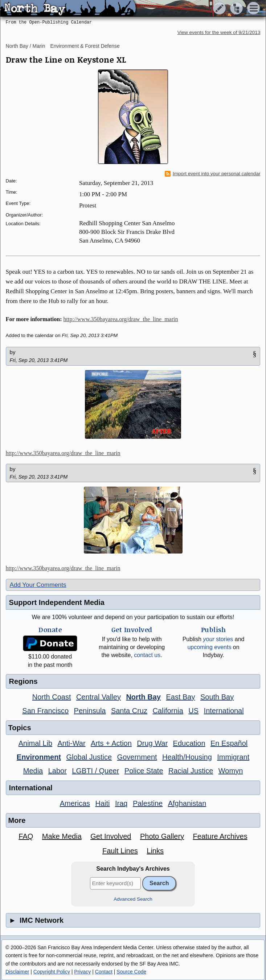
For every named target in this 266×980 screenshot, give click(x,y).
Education (189, 743)
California (168, 711)
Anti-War (72, 743)
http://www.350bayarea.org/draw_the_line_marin (121, 319)
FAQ (26, 836)
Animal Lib (35, 743)
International (224, 711)
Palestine (148, 803)
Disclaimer (17, 972)
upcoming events (209, 647)
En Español (229, 743)
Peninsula (90, 711)
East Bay (180, 697)
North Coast (52, 697)
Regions (23, 681)
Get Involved (111, 836)
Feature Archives (220, 836)
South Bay (217, 697)
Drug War (152, 743)
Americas (75, 803)
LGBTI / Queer (95, 771)
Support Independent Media (57, 602)
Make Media (62, 836)
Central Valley (99, 697)
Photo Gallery (162, 836)
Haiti (103, 803)
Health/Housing (187, 757)
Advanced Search (133, 899)
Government (137, 757)
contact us (147, 655)
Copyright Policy (52, 972)
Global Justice (89, 757)
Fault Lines (120, 851)
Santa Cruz (129, 711)
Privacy (82, 972)
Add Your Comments (38, 585)
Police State (144, 771)
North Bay (143, 697)
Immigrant (233, 757)
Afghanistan (187, 803)
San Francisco (45, 711)
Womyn (231, 771)
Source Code (131, 972)
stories (218, 639)
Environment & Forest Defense (85, 46)
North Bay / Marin (26, 46)
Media (33, 771)
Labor (58, 771)
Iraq (121, 803)
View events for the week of (219, 32)
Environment (39, 757)
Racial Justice (191, 771)
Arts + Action (111, 743)
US (193, 711)
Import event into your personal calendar (213, 174)
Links (155, 851)
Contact (104, 972)
